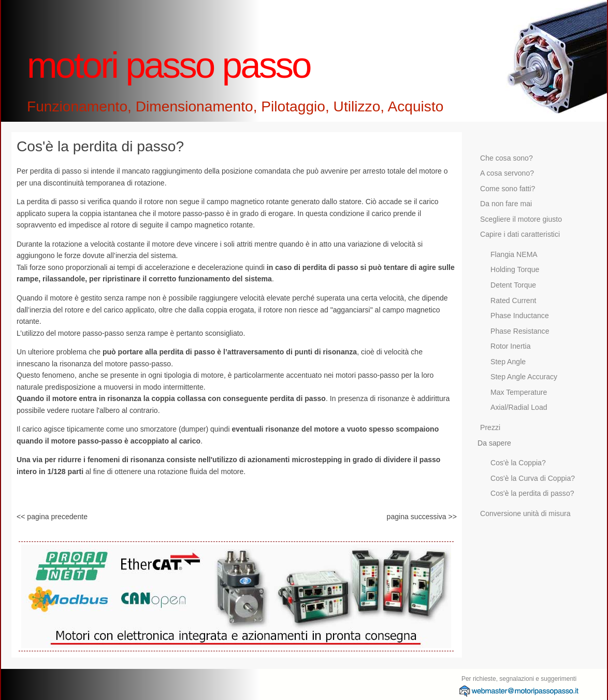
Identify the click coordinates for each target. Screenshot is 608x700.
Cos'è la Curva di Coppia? (533, 478)
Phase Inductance (520, 316)
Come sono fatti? (508, 189)
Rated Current (513, 301)
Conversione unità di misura (525, 513)
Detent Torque (513, 285)
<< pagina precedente (52, 517)
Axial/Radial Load (519, 407)
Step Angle (508, 362)
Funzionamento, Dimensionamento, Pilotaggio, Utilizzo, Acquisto (235, 106)
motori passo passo (169, 65)
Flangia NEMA (514, 254)
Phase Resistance (520, 331)
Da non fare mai (506, 204)
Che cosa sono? (506, 158)
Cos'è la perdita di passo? (532, 493)
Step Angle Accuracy (524, 377)
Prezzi (490, 427)
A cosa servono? (507, 173)
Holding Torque (515, 269)
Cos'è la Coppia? (518, 463)
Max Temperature (519, 392)
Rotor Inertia (510, 346)
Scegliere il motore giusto (521, 219)
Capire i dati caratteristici (520, 234)
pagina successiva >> (422, 517)
